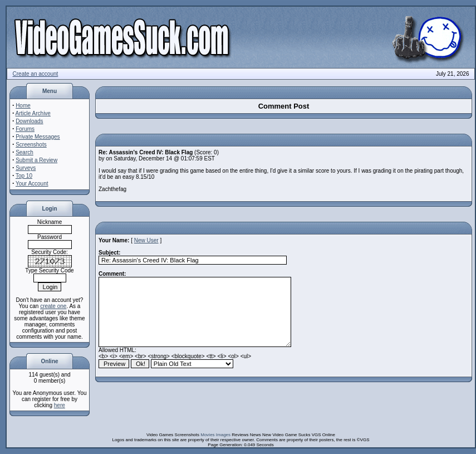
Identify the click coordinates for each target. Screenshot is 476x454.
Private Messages (38, 137)
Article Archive (33, 113)
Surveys (26, 168)
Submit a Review (36, 160)
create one (53, 306)
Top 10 (24, 176)
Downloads (29, 121)
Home (23, 106)
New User (146, 240)
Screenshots (31, 145)
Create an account (36, 74)
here (60, 405)
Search (24, 152)
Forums (25, 129)
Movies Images (215, 435)
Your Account (32, 184)
